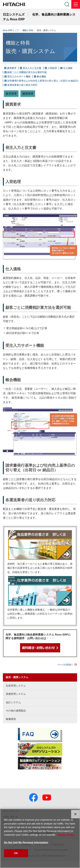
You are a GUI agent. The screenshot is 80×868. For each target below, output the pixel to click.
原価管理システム (16, 694)
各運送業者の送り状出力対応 (22, 85)
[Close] (75, 814)
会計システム (13, 702)
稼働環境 (11, 719)
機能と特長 (28, 30)
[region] (40, 838)
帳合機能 (41, 77)
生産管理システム (16, 686)
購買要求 (12, 68)
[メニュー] (76, 4)
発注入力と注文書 (32, 68)
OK (16, 853)
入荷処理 (52, 68)
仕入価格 (68, 68)
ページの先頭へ (65, 665)
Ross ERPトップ (11, 30)
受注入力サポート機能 (19, 77)
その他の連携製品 (16, 711)
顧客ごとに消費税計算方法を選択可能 (27, 72)
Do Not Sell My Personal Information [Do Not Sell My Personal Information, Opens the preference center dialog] (26, 842)
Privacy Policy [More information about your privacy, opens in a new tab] (66, 835)
